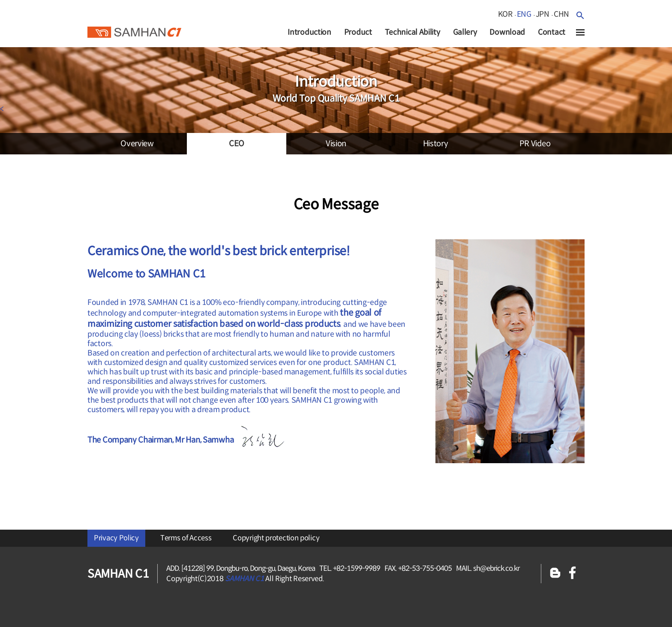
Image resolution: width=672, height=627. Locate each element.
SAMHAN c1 (134, 30)
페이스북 (573, 574)
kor (505, 14)
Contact (552, 32)
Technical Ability (412, 32)
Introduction (309, 32)
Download (507, 32)
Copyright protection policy (276, 538)
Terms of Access (186, 538)
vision (336, 143)
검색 (580, 15)
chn (561, 14)
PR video (535, 143)
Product (358, 32)
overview (137, 143)
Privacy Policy (116, 538)
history (436, 143)
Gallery (465, 32)
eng (524, 14)
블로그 (555, 574)
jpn (543, 14)
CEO (237, 143)
